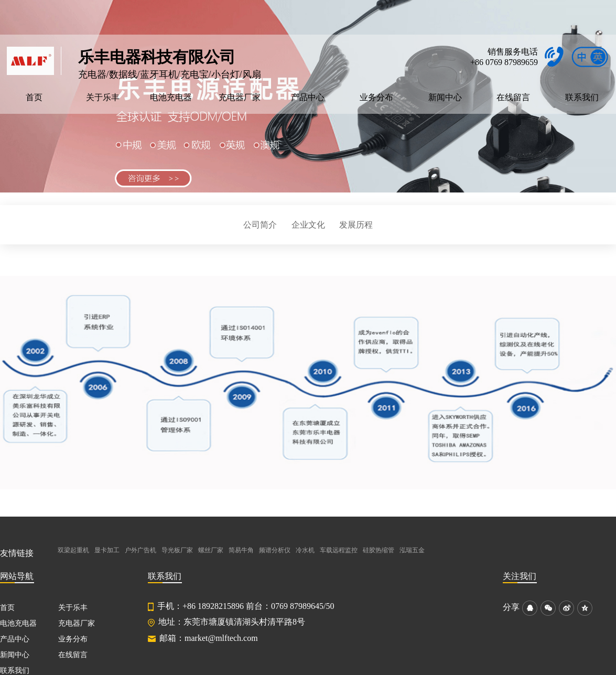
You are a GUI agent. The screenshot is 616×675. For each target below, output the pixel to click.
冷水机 (305, 550)
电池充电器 (171, 97)
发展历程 (356, 225)
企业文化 (308, 225)
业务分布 (376, 97)
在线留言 (513, 97)
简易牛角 (241, 550)
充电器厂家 (240, 97)
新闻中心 (445, 97)
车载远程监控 (339, 550)
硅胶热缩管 (379, 550)
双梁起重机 (73, 550)
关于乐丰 (103, 97)
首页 (34, 97)
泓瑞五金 (412, 550)
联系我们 (582, 97)
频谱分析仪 (275, 550)
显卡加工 (107, 550)
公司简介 (260, 225)
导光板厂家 (177, 550)
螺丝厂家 (211, 550)
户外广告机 (141, 550)
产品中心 (308, 97)
